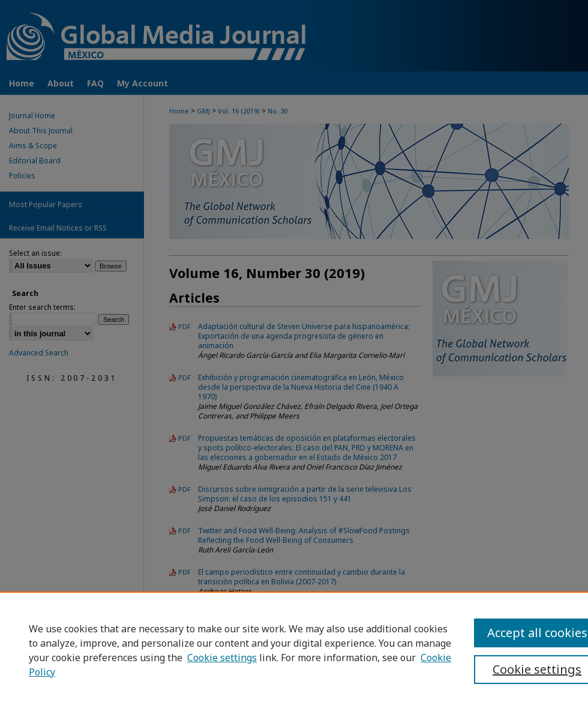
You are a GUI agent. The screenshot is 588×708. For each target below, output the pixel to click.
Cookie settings (222, 658)
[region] (294, 650)
